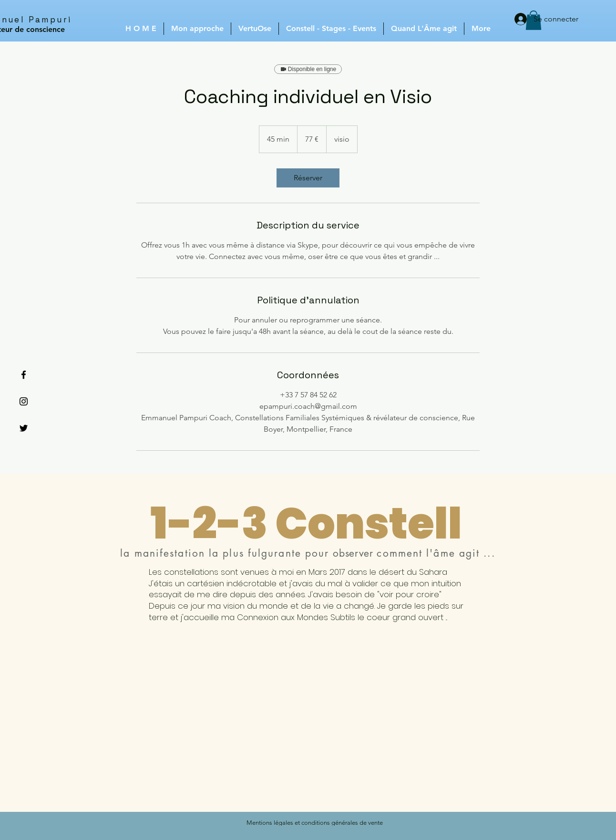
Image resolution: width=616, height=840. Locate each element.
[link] (308, 178)
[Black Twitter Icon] (24, 428)
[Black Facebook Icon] (24, 375)
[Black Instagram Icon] (24, 401)
